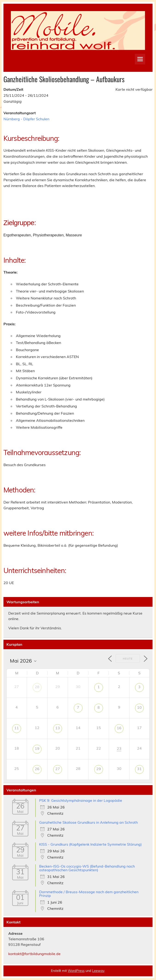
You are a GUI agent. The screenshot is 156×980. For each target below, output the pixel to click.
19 (37, 748)
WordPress (76, 971)
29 (99, 769)
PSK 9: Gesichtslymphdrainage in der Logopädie (81, 800)
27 (58, 769)
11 (17, 728)
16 (119, 728)
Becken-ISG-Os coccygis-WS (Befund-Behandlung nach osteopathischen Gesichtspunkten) (87, 868)
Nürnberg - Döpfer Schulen (26, 119)
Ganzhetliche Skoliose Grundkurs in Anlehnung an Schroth (88, 822)
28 (37, 687)
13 (58, 728)
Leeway (98, 971)
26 (37, 769)
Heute (128, 659)
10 (139, 707)
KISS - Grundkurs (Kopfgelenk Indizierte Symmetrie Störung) (90, 844)
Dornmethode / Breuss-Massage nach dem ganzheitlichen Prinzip (89, 894)
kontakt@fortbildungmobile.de (34, 954)
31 (139, 769)
